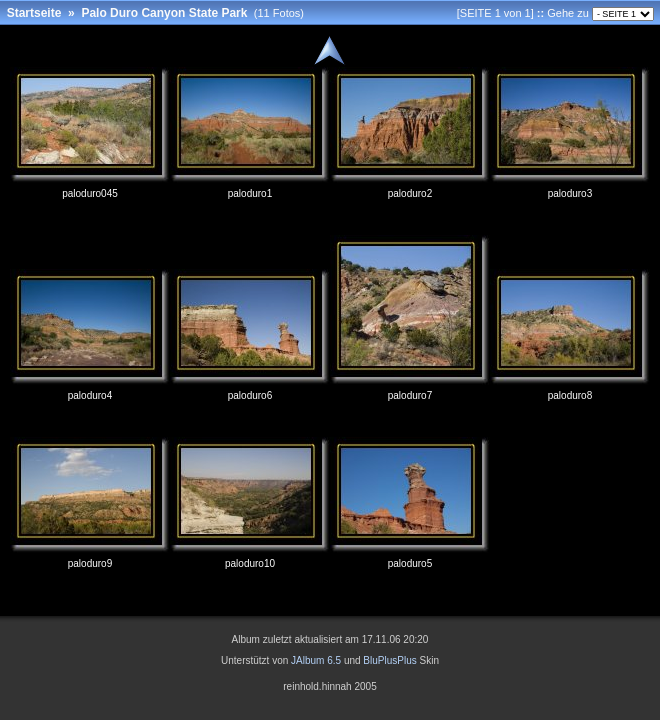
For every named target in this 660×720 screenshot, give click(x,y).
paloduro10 (250, 563)
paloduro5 (410, 563)
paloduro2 (410, 193)
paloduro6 (250, 395)
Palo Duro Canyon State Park (164, 13)
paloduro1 (250, 193)
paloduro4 (90, 395)
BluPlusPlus (389, 660)
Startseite (34, 13)
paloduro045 (90, 193)
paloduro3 (570, 193)
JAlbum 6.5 (316, 660)
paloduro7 (410, 395)
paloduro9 (90, 563)
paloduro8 (570, 395)
